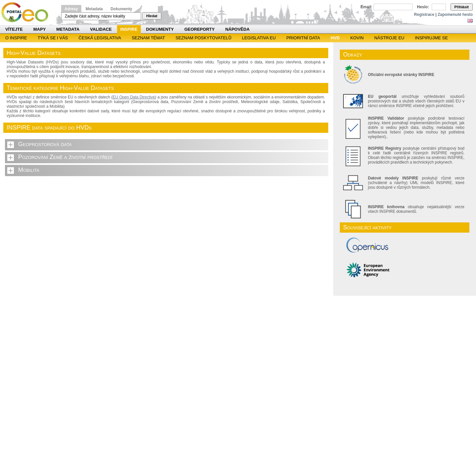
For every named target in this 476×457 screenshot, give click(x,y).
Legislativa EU (259, 38)
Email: (367, 7)
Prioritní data (303, 38)
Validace (101, 29)
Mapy (40, 29)
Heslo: (423, 7)
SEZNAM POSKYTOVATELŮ (203, 38)
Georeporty (200, 29)
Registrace (424, 15)
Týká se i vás (53, 38)
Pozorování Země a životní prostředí (65, 157)
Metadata (94, 9)
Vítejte (14, 29)
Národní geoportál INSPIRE (27, 12)
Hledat (152, 16)
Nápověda (237, 29)
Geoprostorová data (45, 144)
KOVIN (357, 38)
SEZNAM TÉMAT (148, 38)
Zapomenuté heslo (455, 15)
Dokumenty (121, 9)
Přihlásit (462, 7)
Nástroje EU (389, 38)
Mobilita (29, 170)
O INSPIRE (16, 38)
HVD (335, 38)
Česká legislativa (100, 38)
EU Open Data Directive (134, 97)
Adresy (71, 9)
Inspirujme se (431, 38)
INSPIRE (129, 29)
